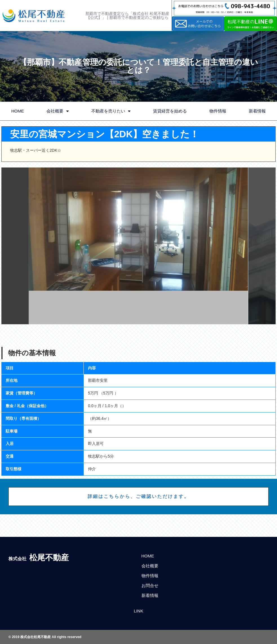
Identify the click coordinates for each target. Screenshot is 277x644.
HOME (18, 111)
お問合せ (150, 585)
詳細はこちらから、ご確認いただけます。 (138, 496)
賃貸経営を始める (170, 111)
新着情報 (257, 111)
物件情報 (218, 111)
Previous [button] (15, 246)
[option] (138, 246)
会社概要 (58, 111)
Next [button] (262, 246)
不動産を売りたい (111, 111)
